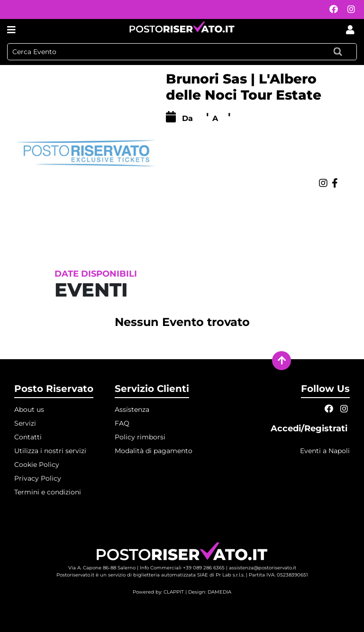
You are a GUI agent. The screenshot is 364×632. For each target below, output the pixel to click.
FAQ (122, 423)
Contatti (28, 437)
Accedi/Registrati (310, 428)
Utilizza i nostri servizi (50, 451)
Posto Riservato (54, 389)
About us (29, 409)
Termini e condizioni (48, 492)
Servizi (25, 423)
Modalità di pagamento (154, 451)
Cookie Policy (37, 465)
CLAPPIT (174, 592)
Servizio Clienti (152, 389)
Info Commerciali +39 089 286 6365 (182, 568)
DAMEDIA (219, 592)
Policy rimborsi (140, 437)
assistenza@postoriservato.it (263, 568)
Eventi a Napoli (325, 451)
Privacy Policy (38, 478)
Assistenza (132, 409)
